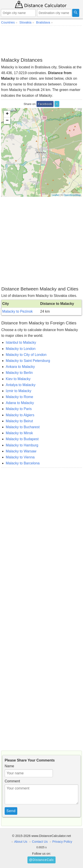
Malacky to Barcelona (23, 463)
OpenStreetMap (72, 195)
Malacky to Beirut (19, 421)
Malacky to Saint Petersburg (28, 361)
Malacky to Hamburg (22, 445)
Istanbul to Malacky (21, 342)
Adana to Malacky (20, 403)
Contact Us (40, 842)
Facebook (45, 104)
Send (11, 811)
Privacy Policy (62, 842)
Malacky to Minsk (19, 433)
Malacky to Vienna (20, 457)
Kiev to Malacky (18, 379)
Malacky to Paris (19, 409)
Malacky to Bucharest (23, 427)
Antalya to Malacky (21, 385)
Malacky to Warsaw (21, 451)
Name (9, 766)
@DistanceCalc (41, 860)
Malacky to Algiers (20, 415)
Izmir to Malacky (19, 391)
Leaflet (55, 195)
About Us (21, 842)
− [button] (7, 121)
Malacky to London (21, 349)
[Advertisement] (41, 41)
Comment (12, 781)
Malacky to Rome (19, 397)
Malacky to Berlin (19, 373)
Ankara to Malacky (20, 367)
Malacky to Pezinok (17, 311)
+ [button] (7, 114)
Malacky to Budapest (22, 439)
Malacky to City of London (26, 355)
